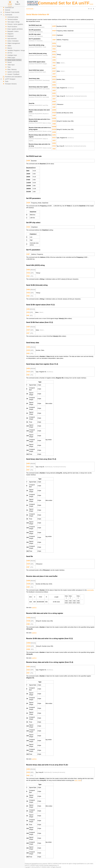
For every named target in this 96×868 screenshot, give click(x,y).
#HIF (54, 107)
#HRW (54, 127)
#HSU (54, 54)
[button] (89, 9)
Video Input (10, 65)
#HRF (54, 102)
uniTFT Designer (9, 79)
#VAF (80, 780)
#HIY (54, 99)
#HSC (54, 35)
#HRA (54, 43)
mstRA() (34, 608)
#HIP (54, 40)
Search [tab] (18, 3)
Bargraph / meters (12, 31)
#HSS (54, 79)
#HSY (54, 96)
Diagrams (9, 34)
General (6, 10)
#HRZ (54, 143)
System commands (12, 72)
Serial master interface (13, 60)
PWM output (10, 58)
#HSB (54, 121)
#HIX (54, 90)
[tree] (12, 46)
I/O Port (9, 53)
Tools (5, 81)
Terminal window (11, 19)
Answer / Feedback (12, 74)
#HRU (54, 52)
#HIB (54, 124)
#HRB (54, 118)
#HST (54, 71)
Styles (8, 46)
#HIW (54, 132)
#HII (54, 66)
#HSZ (54, 146)
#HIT (54, 74)
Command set (8, 8)
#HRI (54, 60)
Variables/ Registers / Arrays (15, 50)
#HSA (54, 46)
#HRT (54, 68)
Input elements (11, 39)
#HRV (54, 135)
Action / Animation (12, 41)
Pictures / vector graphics (14, 24)
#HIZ (54, 149)
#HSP (54, 31)
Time (8, 67)
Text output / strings (12, 22)
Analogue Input (11, 55)
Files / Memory (11, 70)
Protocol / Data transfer (11, 12)
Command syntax (12, 17)
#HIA (54, 49)
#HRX (54, 85)
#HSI (54, 63)
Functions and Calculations (12, 77)
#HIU (54, 57)
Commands (7, 15)
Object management (12, 43)
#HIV (54, 140)
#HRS (54, 77)
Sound (8, 62)
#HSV (54, 138)
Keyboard (9, 36)
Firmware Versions (10, 84)
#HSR (54, 113)
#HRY (54, 93)
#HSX (54, 88)
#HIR (54, 115)
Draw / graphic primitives (14, 29)
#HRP (54, 26)
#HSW (54, 129)
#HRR (54, 110)
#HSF (54, 104)
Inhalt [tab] (10, 3)
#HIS (54, 82)
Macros (8, 48)
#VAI (76, 780)
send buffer (90, 590)
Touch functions (11, 27)
